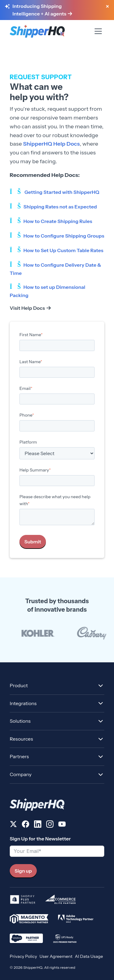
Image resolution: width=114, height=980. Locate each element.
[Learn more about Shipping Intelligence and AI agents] (56, 10)
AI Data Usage (89, 956)
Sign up (23, 871)
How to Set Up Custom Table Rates (63, 250)
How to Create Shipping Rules (58, 221)
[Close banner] (107, 7)
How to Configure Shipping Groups (64, 236)
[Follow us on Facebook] (26, 825)
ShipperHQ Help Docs (51, 144)
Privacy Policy (23, 956)
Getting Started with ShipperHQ (62, 192)
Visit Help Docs (27, 308)
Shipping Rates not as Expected (60, 207)
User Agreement (56, 956)
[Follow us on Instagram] (50, 825)
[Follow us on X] (13, 825)
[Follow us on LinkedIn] (38, 825)
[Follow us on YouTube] (62, 825)
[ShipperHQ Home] (57, 804)
